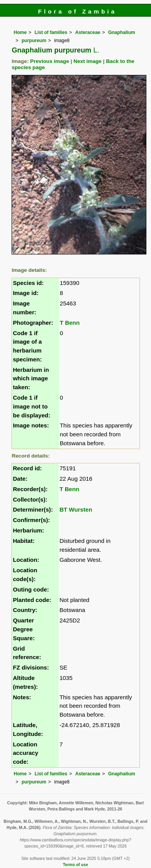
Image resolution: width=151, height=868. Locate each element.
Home (20, 32)
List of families (51, 32)
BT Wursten (76, 509)
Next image (88, 61)
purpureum (34, 41)
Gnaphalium (122, 32)
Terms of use (75, 865)
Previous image (49, 61)
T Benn (70, 323)
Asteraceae (88, 32)
